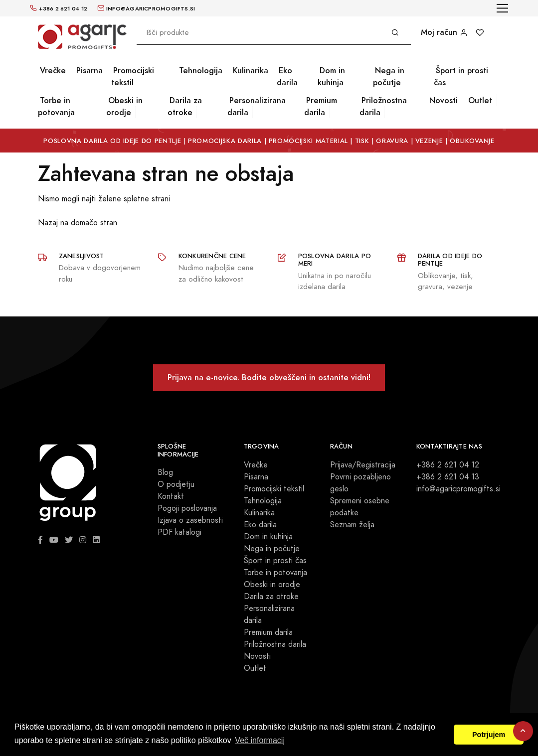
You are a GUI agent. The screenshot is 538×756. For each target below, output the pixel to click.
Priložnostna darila (383, 106)
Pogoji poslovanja (187, 508)
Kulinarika (251, 71)
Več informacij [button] (260, 740)
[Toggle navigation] (502, 8)
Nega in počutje (389, 76)
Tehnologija (201, 71)
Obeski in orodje (124, 106)
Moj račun (444, 32)
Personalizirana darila (257, 106)
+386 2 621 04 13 (448, 477)
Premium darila (321, 106)
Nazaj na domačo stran (78, 223)
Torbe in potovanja (56, 106)
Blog (165, 472)
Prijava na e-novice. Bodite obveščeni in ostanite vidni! (269, 378)
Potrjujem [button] (489, 735)
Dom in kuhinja (331, 76)
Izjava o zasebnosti (190, 520)
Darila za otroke (185, 106)
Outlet (480, 100)
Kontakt (171, 496)
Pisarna (90, 71)
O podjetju (176, 484)
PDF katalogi (179, 532)
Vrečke (53, 71)
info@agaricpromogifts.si (458, 489)
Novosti (444, 100)
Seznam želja (352, 525)
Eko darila (287, 76)
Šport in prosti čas (461, 76)
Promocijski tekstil (133, 76)
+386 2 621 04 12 (448, 465)
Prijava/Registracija (363, 465)
